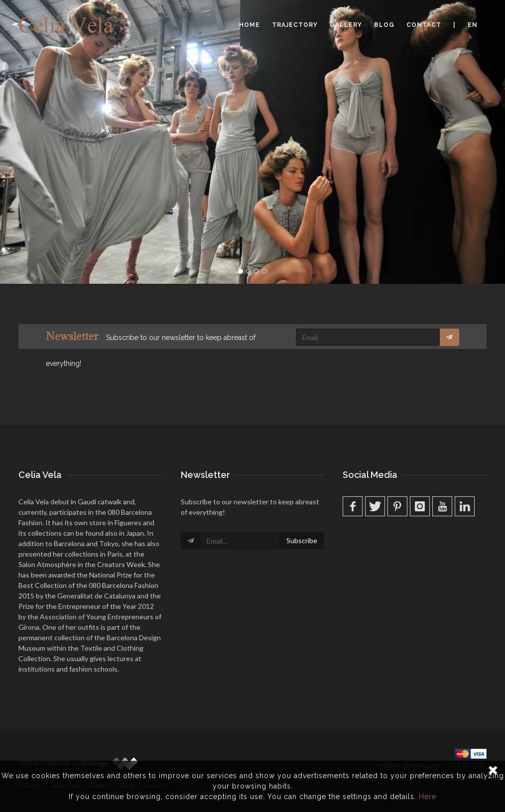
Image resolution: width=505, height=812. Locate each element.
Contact (424, 25)
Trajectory (295, 25)
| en (465, 25)
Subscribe (302, 540)
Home (250, 25)
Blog (384, 25)
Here (428, 797)
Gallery (346, 25)
